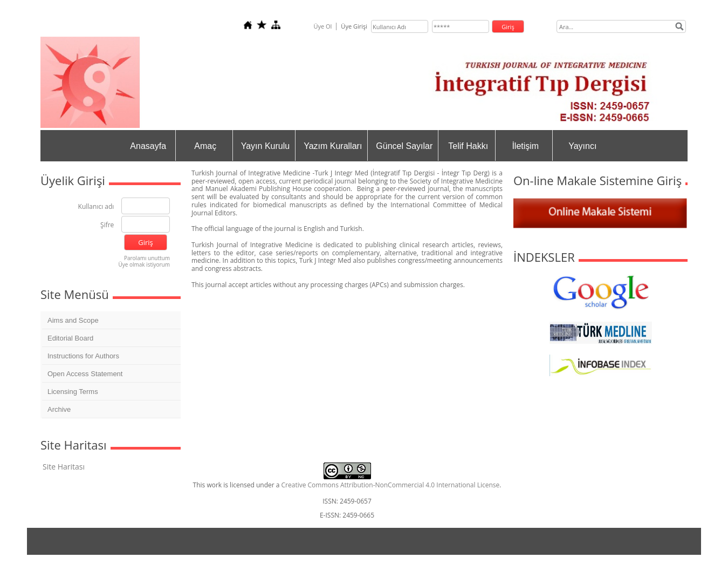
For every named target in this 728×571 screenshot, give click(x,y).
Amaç (205, 146)
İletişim (525, 146)
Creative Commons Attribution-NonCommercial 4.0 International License (391, 485)
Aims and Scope (73, 320)
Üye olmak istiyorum (144, 264)
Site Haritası (64, 467)
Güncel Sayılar (404, 146)
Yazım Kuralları (333, 146)
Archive (59, 409)
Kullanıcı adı (96, 207)
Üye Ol (322, 26)
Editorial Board (70, 338)
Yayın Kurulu (265, 146)
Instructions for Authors (83, 356)
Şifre (107, 225)
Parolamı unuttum (147, 258)
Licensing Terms (73, 392)
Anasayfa (148, 146)
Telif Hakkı (468, 146)
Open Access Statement (85, 374)
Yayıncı (582, 146)
